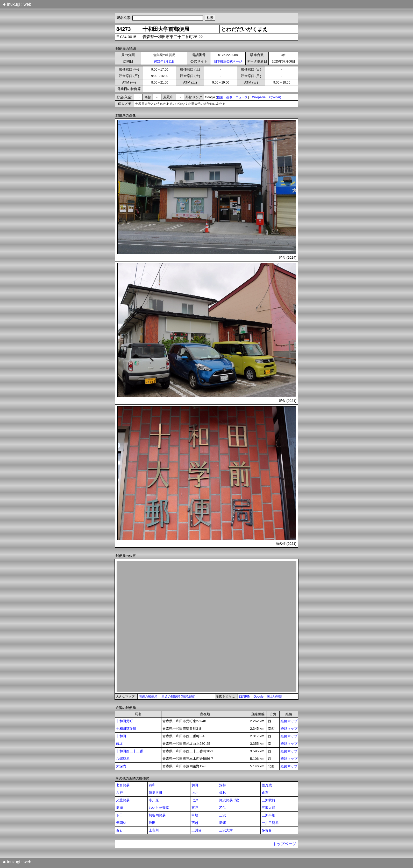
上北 (195, 793)
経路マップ (289, 721)
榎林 (223, 793)
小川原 (154, 800)
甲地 (195, 815)
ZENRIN (245, 697)
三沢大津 (226, 830)
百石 (119, 830)
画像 (229, 97)
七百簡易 (123, 785)
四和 (152, 785)
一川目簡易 (270, 823)
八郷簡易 (123, 759)
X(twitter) (275, 97)
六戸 (119, 793)
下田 (119, 815)
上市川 (154, 830)
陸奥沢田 (155, 793)
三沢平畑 (268, 815)
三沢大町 (268, 808)
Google (258, 697)
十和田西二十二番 (130, 751)
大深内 (121, 766)
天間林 (121, 823)
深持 (223, 785)
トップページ (284, 844)
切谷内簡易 (157, 815)
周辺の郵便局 (148, 697)
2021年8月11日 (164, 61)
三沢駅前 (268, 800)
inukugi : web (17, 4)
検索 (220, 97)
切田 (195, 785)
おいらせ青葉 (159, 808)
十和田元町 (124, 721)
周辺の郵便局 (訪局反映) (178, 697)
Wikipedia (259, 97)
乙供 (223, 808)
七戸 (195, 800)
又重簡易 (123, 800)
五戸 (195, 808)
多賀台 (267, 830)
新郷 (223, 823)
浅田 (152, 823)
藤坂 (119, 744)
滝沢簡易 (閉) (229, 800)
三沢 (223, 815)
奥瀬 (119, 808)
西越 (195, 823)
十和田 (121, 736)
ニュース (242, 97)
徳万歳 (267, 785)
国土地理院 (274, 697)
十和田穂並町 (126, 729)
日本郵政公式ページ (228, 61)
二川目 (197, 830)
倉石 (265, 793)
